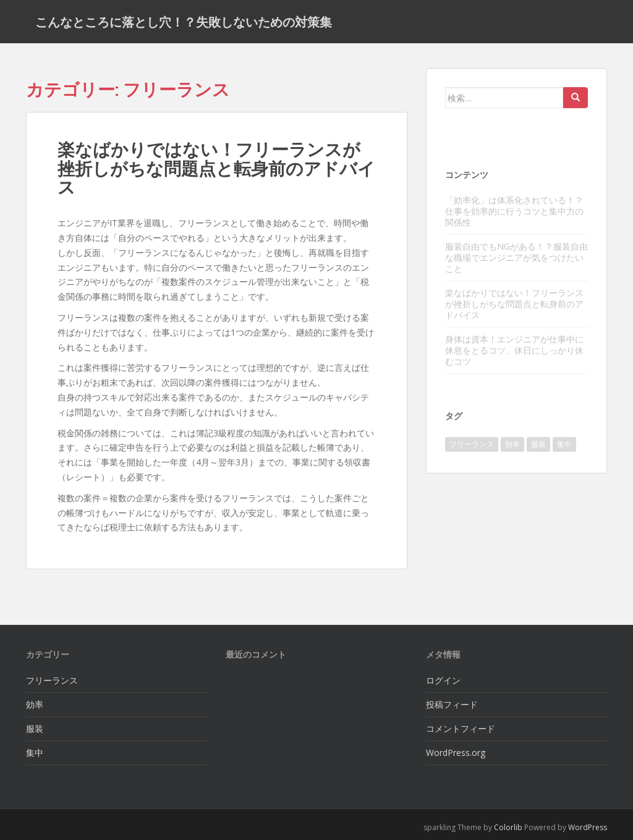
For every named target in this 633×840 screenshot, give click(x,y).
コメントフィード (461, 728)
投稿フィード (452, 704)
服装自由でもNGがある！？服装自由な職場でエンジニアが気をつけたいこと (516, 257)
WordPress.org (456, 753)
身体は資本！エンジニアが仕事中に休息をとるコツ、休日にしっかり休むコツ (514, 350)
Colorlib (508, 827)
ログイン (443, 680)
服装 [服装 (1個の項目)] (538, 444)
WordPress (588, 827)
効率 (35, 704)
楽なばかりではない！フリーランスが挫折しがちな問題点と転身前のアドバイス (216, 168)
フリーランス (52, 680)
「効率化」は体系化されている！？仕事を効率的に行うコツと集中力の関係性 (514, 211)
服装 (35, 728)
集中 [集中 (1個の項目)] (564, 444)
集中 (35, 753)
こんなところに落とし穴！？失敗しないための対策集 (184, 22)
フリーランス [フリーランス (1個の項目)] (472, 444)
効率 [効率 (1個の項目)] (512, 444)
